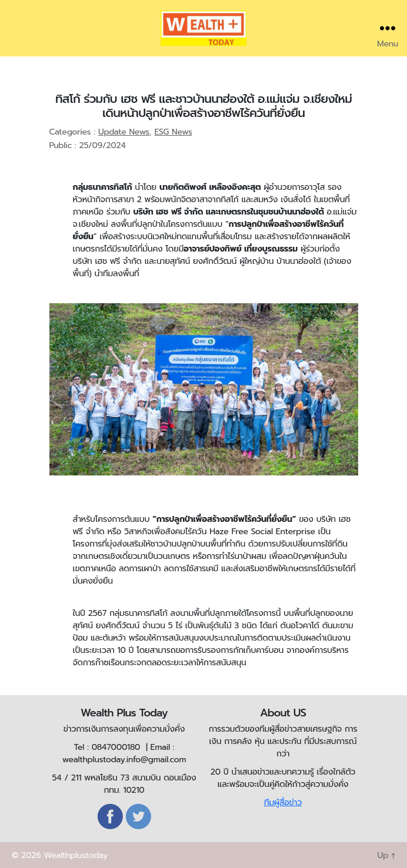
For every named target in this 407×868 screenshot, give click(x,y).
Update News (124, 132)
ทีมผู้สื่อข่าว (283, 802)
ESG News (173, 132)
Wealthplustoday (76, 855)
